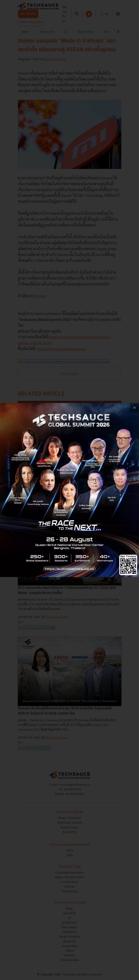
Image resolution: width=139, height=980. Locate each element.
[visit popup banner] (69, 490)
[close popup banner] (134, 408)
